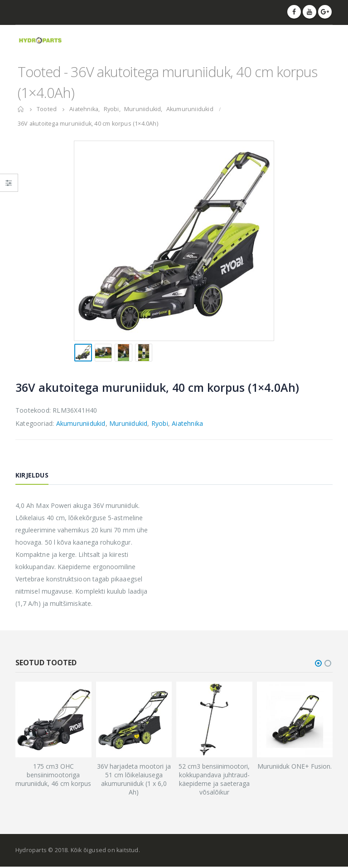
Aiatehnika (187, 423)
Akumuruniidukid (81, 423)
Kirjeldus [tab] (32, 475)
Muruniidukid (128, 423)
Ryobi (160, 423)
